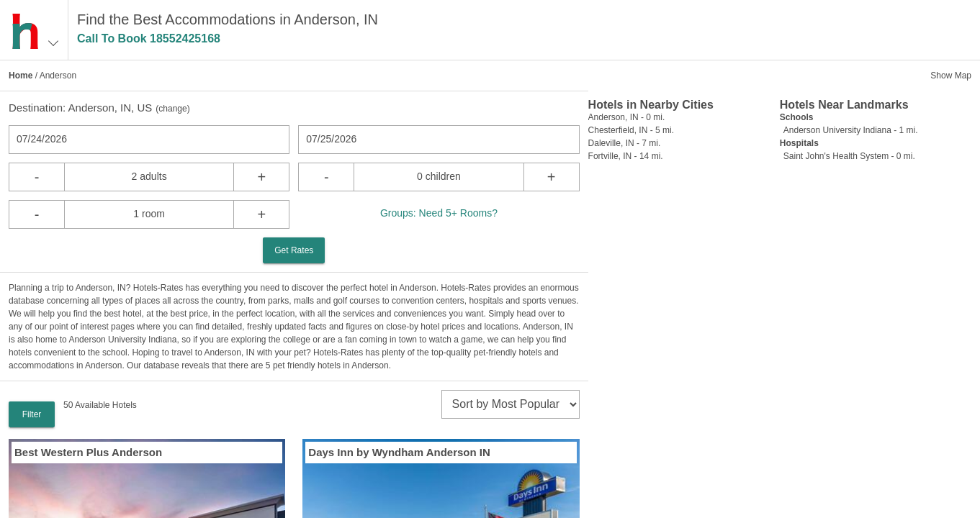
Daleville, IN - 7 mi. (625, 143)
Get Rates (294, 250)
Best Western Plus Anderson (88, 452)
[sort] (511, 404)
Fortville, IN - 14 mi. (626, 156)
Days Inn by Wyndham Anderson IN (399, 452)
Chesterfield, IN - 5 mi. (631, 130)
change (172, 109)
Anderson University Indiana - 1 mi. (851, 130)
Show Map (951, 76)
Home (21, 76)
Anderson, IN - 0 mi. (627, 117)
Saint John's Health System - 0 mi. (849, 156)
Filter (32, 414)
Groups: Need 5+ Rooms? (439, 213)
